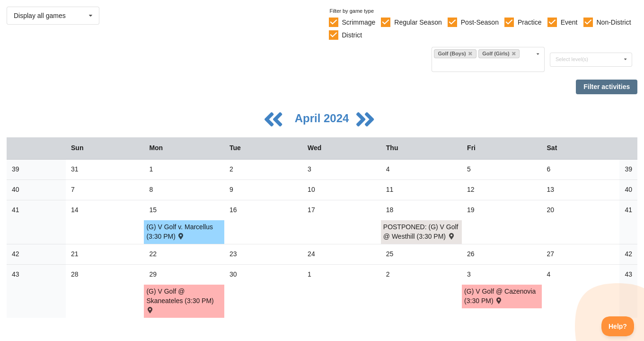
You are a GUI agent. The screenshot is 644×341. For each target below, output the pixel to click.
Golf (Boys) (455, 54)
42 (16, 254)
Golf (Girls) (499, 54)
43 (16, 274)
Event (569, 22)
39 (16, 169)
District (352, 35)
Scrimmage (358, 22)
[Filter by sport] (484, 65)
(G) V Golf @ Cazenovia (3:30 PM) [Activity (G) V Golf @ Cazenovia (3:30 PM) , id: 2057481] (500, 296)
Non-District (613, 22)
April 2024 (323, 118)
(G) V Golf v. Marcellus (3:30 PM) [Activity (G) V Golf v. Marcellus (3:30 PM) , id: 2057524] (180, 232)
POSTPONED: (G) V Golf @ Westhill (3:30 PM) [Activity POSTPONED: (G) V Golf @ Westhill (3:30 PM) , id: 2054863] (421, 232)
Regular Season (418, 22)
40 (16, 189)
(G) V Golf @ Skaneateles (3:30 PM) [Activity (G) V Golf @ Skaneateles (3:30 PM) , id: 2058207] (180, 300)
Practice (530, 22)
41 (16, 210)
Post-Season (480, 22)
